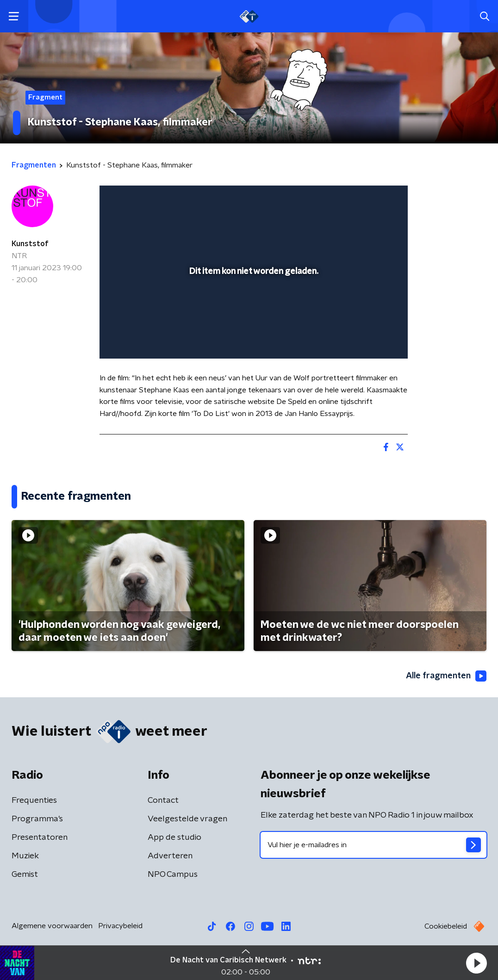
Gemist (25, 875)
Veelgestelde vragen (187, 819)
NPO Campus (173, 875)
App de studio (174, 837)
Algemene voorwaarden (52, 926)
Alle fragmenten (446, 676)
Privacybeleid (120, 926)
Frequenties (34, 800)
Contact (163, 800)
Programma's (37, 819)
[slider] (252, 315)
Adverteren (170, 856)
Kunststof (30, 244)
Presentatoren (40, 837)
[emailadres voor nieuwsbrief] (373, 845)
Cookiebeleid (446, 926)
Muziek (25, 856)
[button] (476, 963)
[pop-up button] (368, 338)
